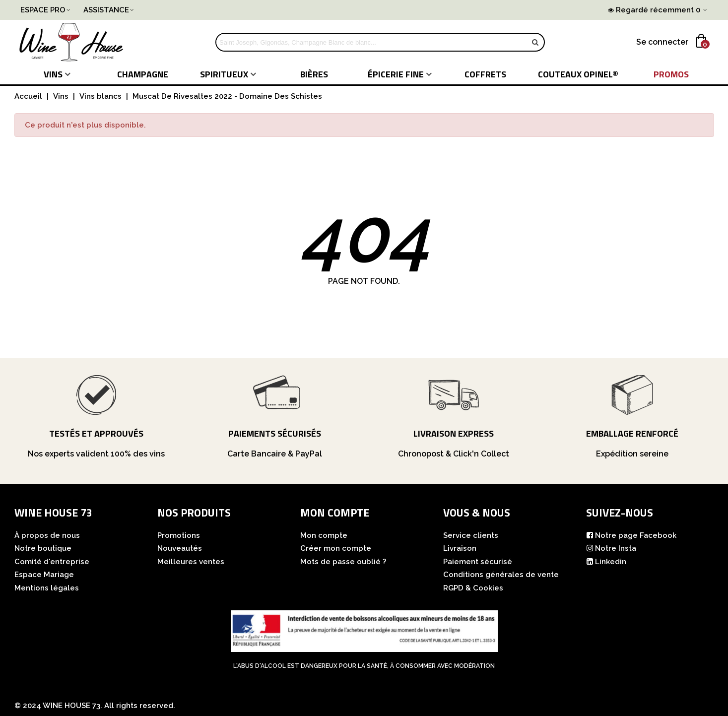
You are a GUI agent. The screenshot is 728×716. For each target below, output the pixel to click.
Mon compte (324, 535)
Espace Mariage (44, 575)
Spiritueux (224, 74)
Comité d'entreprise (52, 562)
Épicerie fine (396, 74)
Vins (53, 74)
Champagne (143, 74)
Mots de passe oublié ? (343, 562)
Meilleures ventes (191, 562)
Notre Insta (611, 549)
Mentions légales (47, 588)
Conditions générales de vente (501, 575)
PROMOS (671, 74)
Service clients (471, 535)
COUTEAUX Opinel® (578, 74)
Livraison (460, 548)
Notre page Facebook (631, 536)
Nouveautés (180, 548)
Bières (314, 74)
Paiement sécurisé (478, 562)
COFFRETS (485, 74)
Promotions (179, 535)
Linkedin (606, 562)
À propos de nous (47, 535)
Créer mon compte (336, 548)
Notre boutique (43, 548)
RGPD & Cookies (473, 588)
